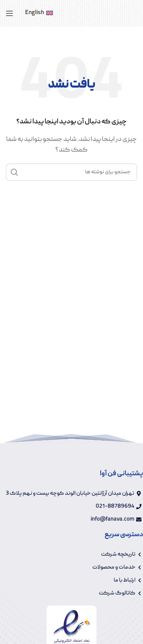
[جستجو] (71, 172)
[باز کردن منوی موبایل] (10, 13)
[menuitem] (39, 13)
